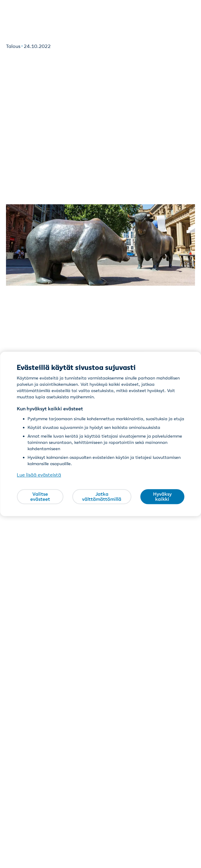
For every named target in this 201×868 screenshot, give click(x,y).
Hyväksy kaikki (162, 497)
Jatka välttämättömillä (102, 497)
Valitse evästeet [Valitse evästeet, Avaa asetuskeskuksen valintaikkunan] (40, 497)
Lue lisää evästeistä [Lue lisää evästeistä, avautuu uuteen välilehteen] (39, 475)
